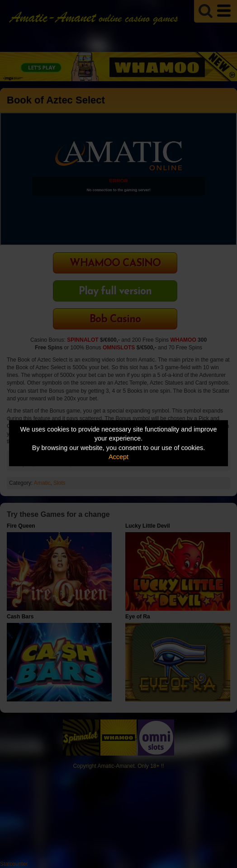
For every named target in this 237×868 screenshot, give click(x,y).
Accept (118, 457)
